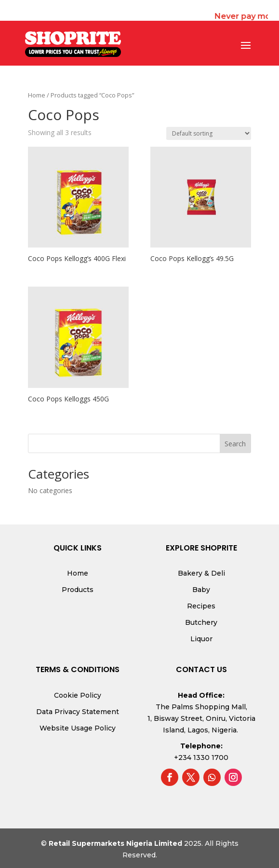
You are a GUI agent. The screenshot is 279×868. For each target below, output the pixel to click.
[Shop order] (209, 133)
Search (235, 444)
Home (37, 95)
